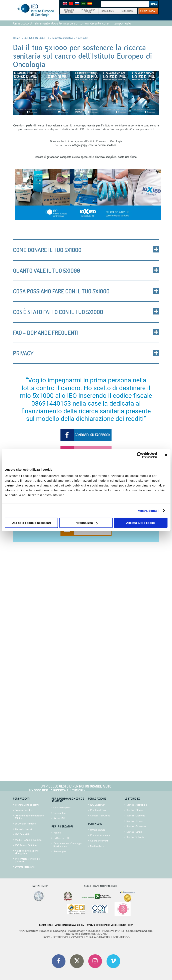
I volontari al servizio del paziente (28, 860)
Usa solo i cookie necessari (31, 523)
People (57, 833)
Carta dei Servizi (23, 829)
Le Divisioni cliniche (25, 824)
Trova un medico (24, 810)
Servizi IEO (59, 818)
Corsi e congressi (62, 808)
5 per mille (82, 38)
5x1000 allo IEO (77, 925)
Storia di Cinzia (134, 832)
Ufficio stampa (98, 830)
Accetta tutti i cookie (141, 523)
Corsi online (60, 813)
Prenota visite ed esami (27, 805)
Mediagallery (97, 846)
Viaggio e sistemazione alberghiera (27, 852)
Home (17, 38)
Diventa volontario (25, 867)
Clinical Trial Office (100, 816)
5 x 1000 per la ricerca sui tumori (56, 790)
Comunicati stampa (100, 835)
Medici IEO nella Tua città (28, 840)
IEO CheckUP (22, 834)
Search (154, 4)
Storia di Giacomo (136, 816)
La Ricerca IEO (61, 838)
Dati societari (61, 925)
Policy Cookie (111, 925)
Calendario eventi (99, 841)
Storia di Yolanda (135, 837)
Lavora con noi (46, 925)
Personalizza (86, 523)
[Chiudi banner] (166, 455)
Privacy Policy (126, 925)
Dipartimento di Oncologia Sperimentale (67, 845)
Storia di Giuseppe (136, 826)
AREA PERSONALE (148, 11)
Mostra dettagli (148, 511)
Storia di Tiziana (135, 821)
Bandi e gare (60, 851)
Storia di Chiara (135, 810)
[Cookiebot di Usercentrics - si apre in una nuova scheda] (140, 455)
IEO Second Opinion (26, 845)
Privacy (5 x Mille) (94, 925)
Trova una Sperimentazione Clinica (29, 817)
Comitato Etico (98, 810)
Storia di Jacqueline (137, 805)
